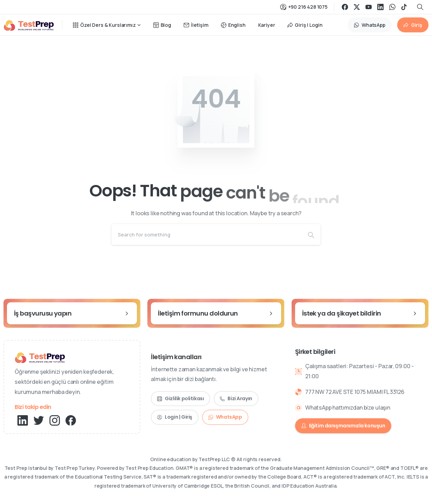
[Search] (207, 234)
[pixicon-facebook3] (71, 420)
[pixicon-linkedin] (23, 420)
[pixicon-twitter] (39, 420)
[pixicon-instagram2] (55, 420)
